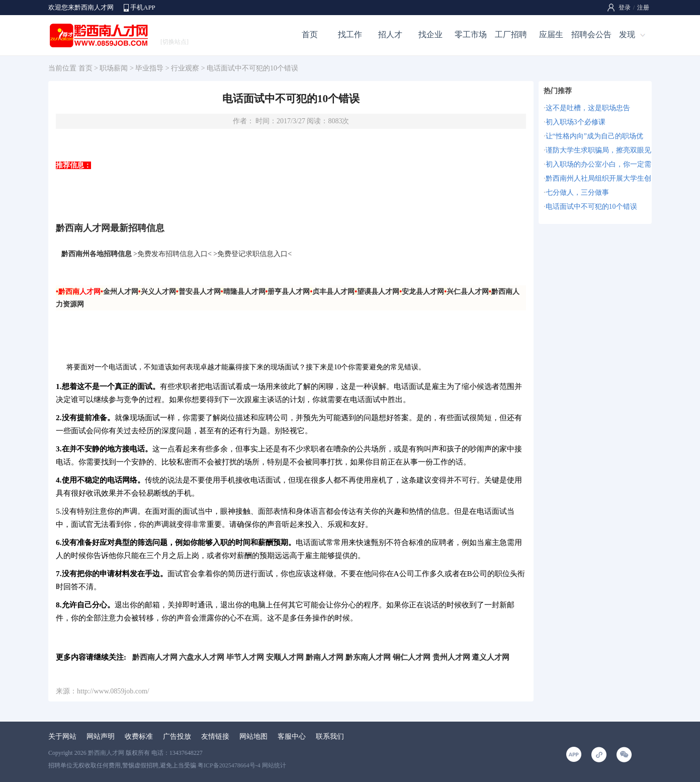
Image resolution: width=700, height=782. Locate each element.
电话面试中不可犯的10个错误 (591, 207)
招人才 (390, 34)
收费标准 (139, 736)
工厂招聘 (511, 34)
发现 (627, 34)
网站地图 (253, 736)
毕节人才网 (245, 657)
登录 (625, 8)
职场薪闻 (114, 68)
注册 (643, 8)
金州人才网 (121, 292)
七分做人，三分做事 (577, 192)
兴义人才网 (158, 292)
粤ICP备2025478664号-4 (229, 765)
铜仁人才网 (412, 657)
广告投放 (177, 736)
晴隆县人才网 (244, 292)
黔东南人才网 (368, 657)
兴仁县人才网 (468, 292)
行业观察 (185, 68)
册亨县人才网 (289, 292)
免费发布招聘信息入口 (172, 254)
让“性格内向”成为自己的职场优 (594, 136)
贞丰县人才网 (333, 292)
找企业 (430, 34)
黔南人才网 (325, 657)
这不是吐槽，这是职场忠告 (588, 108)
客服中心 (292, 736)
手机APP (143, 7)
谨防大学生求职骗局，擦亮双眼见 (598, 150)
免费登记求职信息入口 (252, 254)
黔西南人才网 (155, 657)
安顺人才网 (285, 657)
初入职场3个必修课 (576, 122)
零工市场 (471, 34)
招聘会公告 (591, 34)
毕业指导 (149, 68)
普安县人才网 (200, 292)
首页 (310, 34)
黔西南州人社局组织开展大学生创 (598, 178)
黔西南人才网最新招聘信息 (110, 228)
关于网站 (62, 736)
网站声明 (101, 736)
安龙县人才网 (423, 292)
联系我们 (330, 736)
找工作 (350, 34)
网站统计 (274, 765)
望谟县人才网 (378, 292)
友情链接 (215, 736)
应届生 (551, 34)
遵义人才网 (491, 657)
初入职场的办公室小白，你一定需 (598, 164)
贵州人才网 (451, 657)
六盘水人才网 (202, 657)
